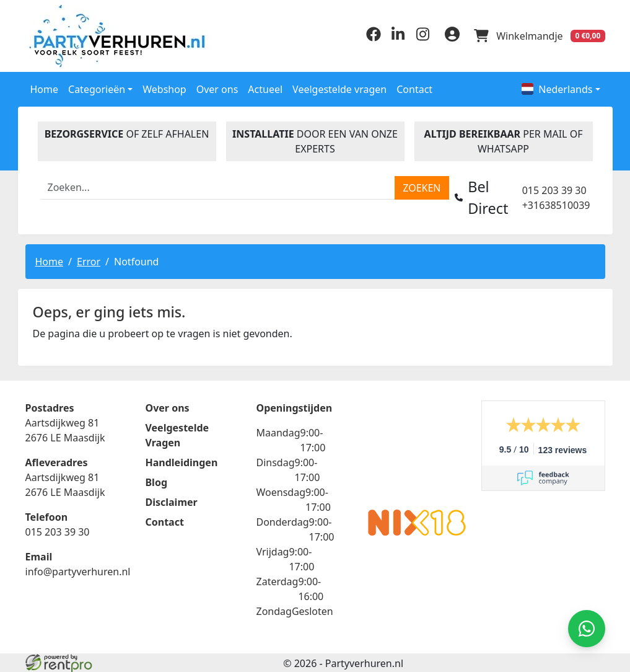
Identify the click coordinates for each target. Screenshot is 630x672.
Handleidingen (181, 462)
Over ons (217, 89)
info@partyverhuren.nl (78, 571)
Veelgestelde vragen (339, 89)
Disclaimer (171, 502)
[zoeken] (422, 187)
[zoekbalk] (218, 187)
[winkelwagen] (540, 36)
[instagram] (422, 38)
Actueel (265, 89)
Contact (414, 89)
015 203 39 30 (554, 190)
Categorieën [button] (97, 89)
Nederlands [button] (557, 89)
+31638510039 (556, 205)
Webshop (164, 89)
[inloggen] (452, 36)
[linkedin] (397, 38)
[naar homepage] (92, 36)
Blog (156, 482)
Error (89, 261)
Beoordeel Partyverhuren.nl (417, 449)
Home (45, 89)
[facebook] (372, 38)
